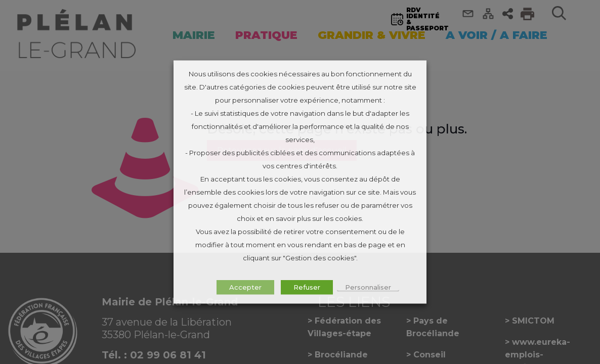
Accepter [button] (245, 287)
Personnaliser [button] (368, 287)
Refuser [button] (307, 287)
